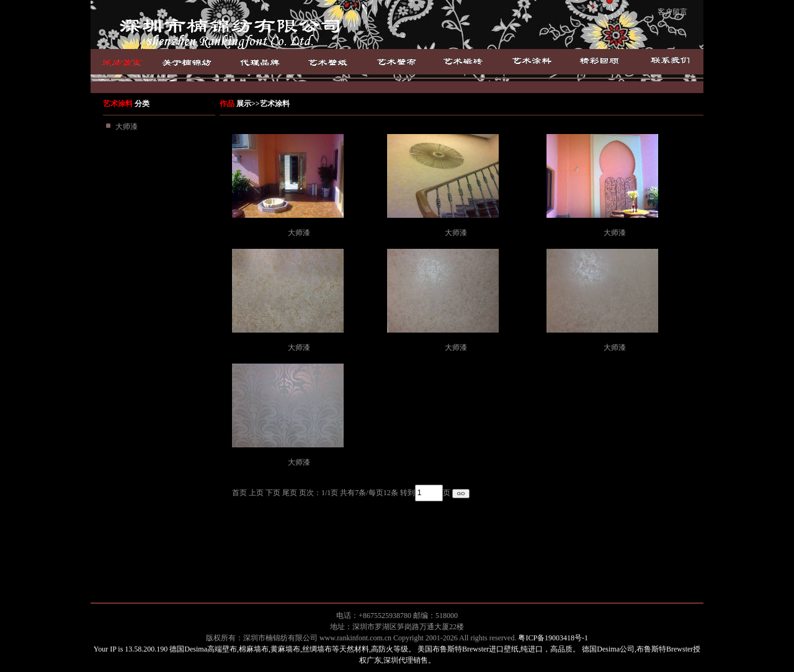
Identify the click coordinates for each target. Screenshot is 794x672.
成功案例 (599, 62)
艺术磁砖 (464, 62)
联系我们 (668, 62)
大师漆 (127, 127)
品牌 (267, 62)
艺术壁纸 (330, 62)
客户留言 (672, 12)
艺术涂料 (532, 62)
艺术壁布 (397, 62)
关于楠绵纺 (200, 62)
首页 (126, 62)
